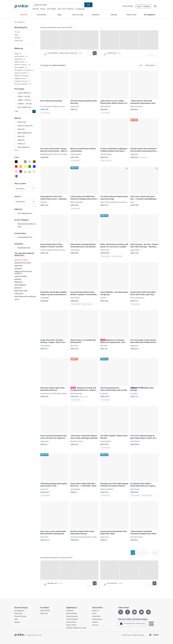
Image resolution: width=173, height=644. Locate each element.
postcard (18, 288)
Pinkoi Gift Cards (20, 616)
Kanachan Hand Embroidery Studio (54, 393)
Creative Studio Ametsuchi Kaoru (53, 250)
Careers (95, 622)
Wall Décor (19, 266)
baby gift (35, 9)
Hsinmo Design (106, 154)
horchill (103, 298)
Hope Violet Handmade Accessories (114, 202)
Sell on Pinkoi (128, 6)
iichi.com (95, 625)
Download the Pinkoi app (133, 624)
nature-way (75, 106)
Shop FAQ (44, 613)
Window (17, 38)
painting (18, 279)
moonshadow (45, 346)
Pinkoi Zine (19, 41)
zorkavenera (75, 250)
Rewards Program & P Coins (76, 628)
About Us (95, 611)
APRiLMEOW (105, 106)
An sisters (134, 393)
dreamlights (45, 298)
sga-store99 (135, 250)
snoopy (43, 9)
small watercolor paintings (25, 296)
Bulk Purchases (72, 613)
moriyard (44, 202)
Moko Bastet (75, 298)
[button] (34, 111)
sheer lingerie (51, 9)
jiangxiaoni (134, 346)
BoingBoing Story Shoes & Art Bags (54, 154)
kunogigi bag (80, 9)
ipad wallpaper (20, 285)
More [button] (16, 150)
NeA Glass (74, 346)
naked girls (19, 294)
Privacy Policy (71, 622)
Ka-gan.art (104, 393)
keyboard (18, 269)
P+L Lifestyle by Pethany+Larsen (53, 106)
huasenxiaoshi (76, 154)
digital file (18, 282)
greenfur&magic (76, 393)
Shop (16, 35)
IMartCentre (105, 250)
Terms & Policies (72, 619)
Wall (16, 619)
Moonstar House (137, 106)
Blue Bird (104, 346)
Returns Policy (71, 625)
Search (88, 5)
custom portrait (21, 276)
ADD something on (137, 298)
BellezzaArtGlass (77, 202)
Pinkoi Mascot (97, 619)
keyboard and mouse (23, 263)
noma (17, 299)
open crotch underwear (66, 9)
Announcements (72, 616)
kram (132, 202)
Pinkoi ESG (96, 616)
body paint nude (21, 291)
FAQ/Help (70, 611)
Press (94, 613)
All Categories (20, 22)
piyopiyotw (134, 154)
